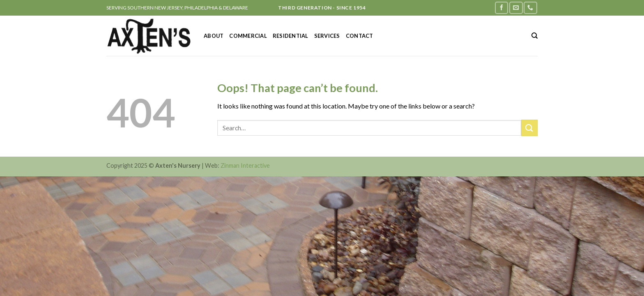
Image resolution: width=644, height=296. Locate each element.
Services (327, 36)
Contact (360, 36)
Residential (291, 36)
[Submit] (529, 128)
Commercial (248, 36)
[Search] (535, 36)
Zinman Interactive (245, 165)
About (214, 36)
